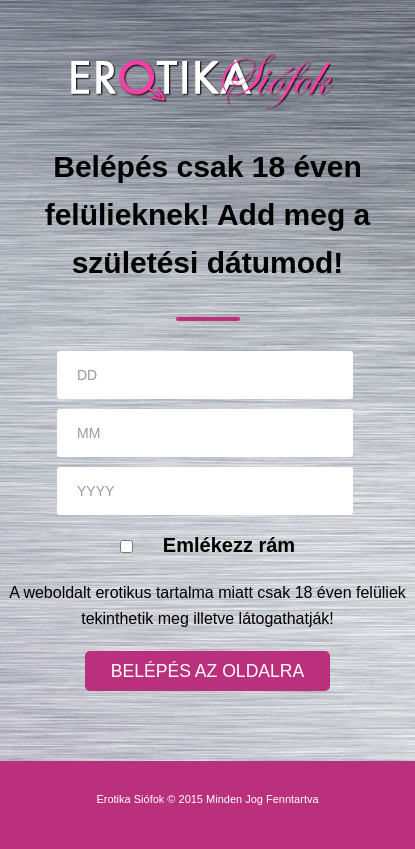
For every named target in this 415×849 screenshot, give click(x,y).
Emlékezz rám (229, 545)
